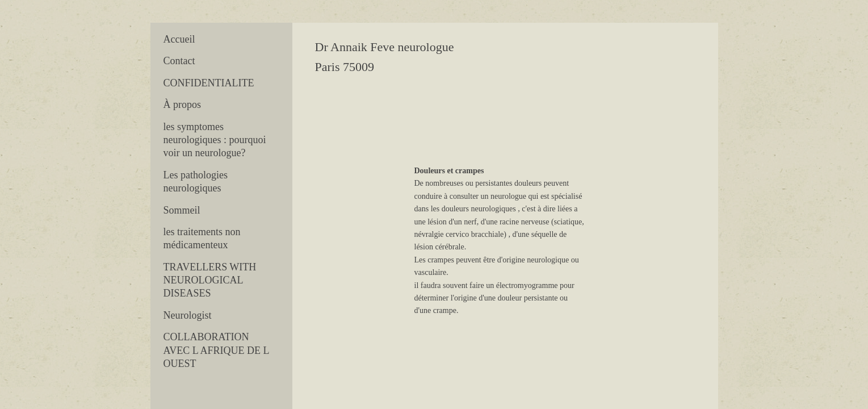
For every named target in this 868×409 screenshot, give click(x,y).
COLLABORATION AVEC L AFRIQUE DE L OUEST (216, 350)
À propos (183, 105)
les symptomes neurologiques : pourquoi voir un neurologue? (215, 140)
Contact (179, 61)
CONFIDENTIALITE (209, 83)
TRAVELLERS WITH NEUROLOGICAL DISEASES (210, 280)
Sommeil (182, 210)
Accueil (179, 39)
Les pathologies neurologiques (196, 181)
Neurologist (188, 315)
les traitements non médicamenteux (202, 238)
